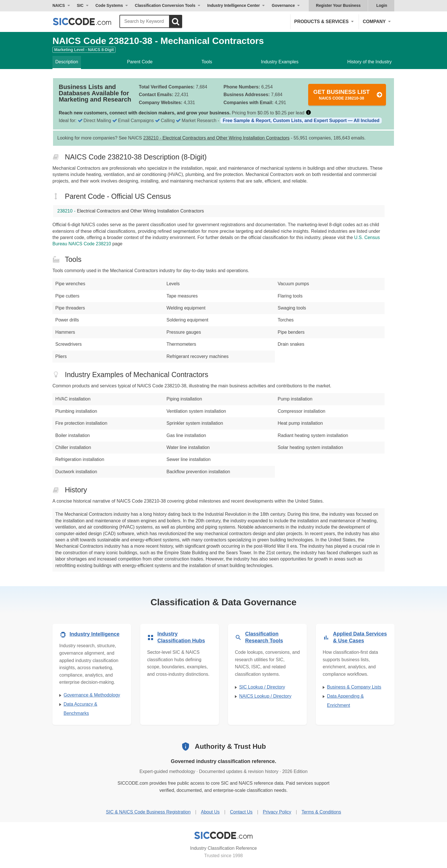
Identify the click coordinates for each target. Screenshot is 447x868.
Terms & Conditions (321, 812)
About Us (210, 812)
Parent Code (140, 62)
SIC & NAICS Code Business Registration (148, 812)
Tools (207, 62)
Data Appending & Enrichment (345, 701)
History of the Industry (369, 62)
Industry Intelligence (95, 634)
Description (67, 62)
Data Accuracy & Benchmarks (80, 709)
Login (382, 5)
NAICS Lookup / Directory (265, 696)
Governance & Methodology (92, 695)
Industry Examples (280, 62)
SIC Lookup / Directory (262, 687)
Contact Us (241, 812)
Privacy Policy (277, 812)
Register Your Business (338, 5)
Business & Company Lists (354, 687)
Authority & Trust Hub (230, 746)
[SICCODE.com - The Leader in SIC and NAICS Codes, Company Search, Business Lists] (88, 22)
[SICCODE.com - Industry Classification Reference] (223, 835)
